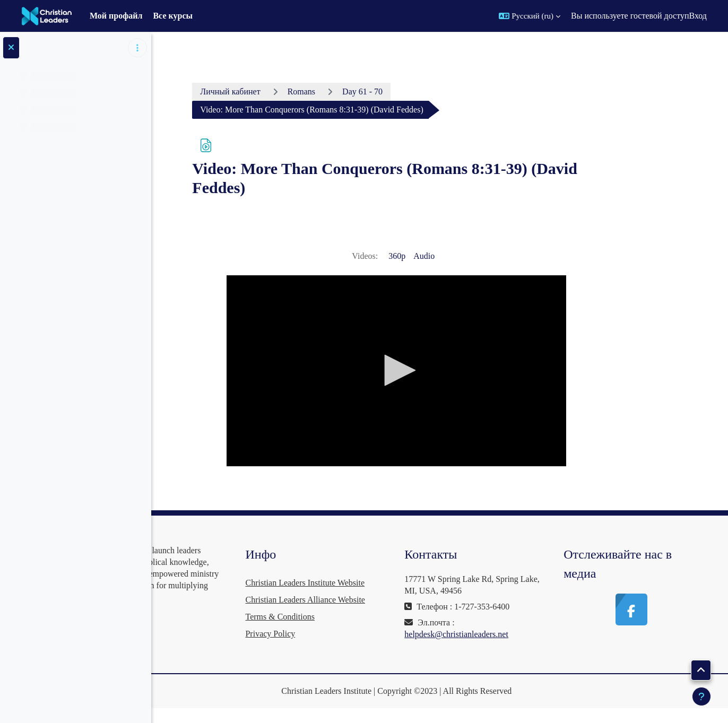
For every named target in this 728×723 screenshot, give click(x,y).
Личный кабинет (278, 92)
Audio (471, 256)
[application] (444, 371)
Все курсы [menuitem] (173, 16)
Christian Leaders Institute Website (376, 583)
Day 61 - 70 (410, 92)
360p (444, 256)
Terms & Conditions (351, 634)
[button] (530, 16)
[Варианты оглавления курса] (137, 48)
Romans (349, 92)
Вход (698, 16)
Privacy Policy (341, 651)
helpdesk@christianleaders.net (504, 634)
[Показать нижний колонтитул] (701, 696)
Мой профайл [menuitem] (116, 16)
